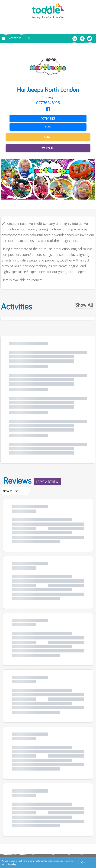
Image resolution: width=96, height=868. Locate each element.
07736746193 (48, 103)
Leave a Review (47, 482)
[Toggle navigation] (3, 39)
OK (83, 863)
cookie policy (11, 864)
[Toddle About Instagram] (75, 38)
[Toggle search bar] (29, 38)
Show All (84, 305)
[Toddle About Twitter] (90, 38)
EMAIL (48, 137)
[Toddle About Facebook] (83, 38)
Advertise (15, 38)
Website (48, 148)
